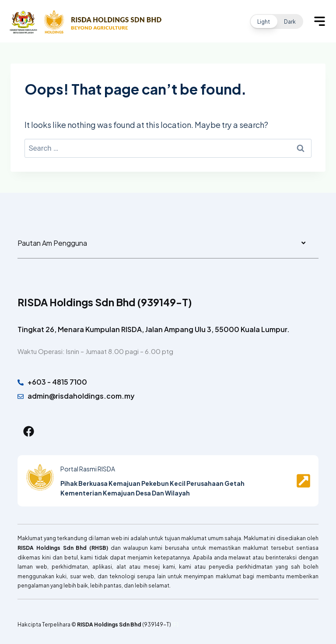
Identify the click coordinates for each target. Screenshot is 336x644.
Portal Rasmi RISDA (88, 469)
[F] (175, 624)
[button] (276, 21)
